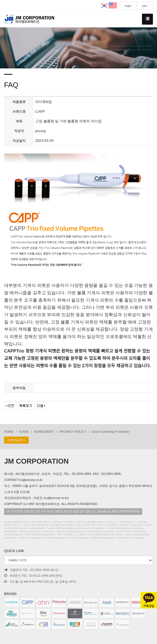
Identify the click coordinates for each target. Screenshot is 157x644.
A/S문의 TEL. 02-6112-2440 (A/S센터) (33, 576)
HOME (9, 432)
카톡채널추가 (16, 440)
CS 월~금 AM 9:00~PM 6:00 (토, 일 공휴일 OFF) (40, 582)
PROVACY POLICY (73, 432)
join (145, 6)
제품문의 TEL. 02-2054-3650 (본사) (31, 570)
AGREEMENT (44, 432)
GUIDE (24, 432)
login (128, 6)
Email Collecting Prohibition (111, 432)
